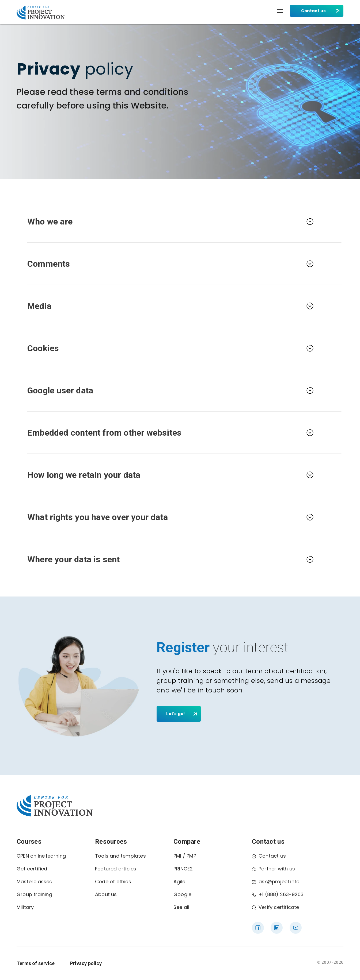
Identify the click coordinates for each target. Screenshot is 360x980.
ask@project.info (276, 882)
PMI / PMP (185, 856)
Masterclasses (34, 882)
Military (25, 907)
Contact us (269, 856)
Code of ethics (113, 882)
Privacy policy (86, 963)
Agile (179, 882)
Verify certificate (276, 907)
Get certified (32, 869)
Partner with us (273, 869)
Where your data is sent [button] (74, 559)
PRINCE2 (183, 869)
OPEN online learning (41, 856)
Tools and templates (120, 856)
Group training (34, 894)
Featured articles (116, 869)
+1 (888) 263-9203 (278, 894)
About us (106, 894)
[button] (280, 11)
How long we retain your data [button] (84, 475)
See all (181, 907)
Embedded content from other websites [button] (104, 433)
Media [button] (39, 306)
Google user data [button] (60, 390)
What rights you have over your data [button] (98, 517)
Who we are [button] (50, 222)
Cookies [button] (43, 348)
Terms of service (36, 963)
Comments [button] (49, 264)
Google (182, 894)
